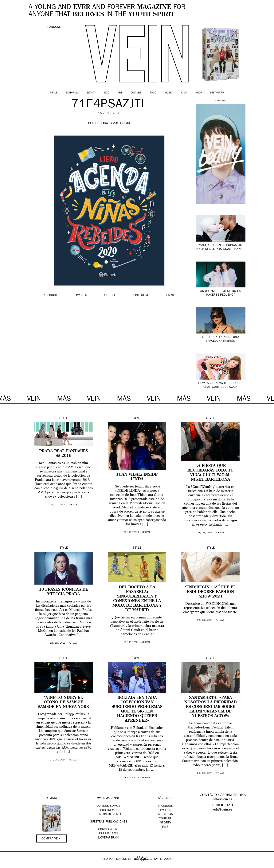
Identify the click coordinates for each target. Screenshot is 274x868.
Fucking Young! (109, 830)
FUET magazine (109, 834)
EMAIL (170, 295)
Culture (136, 93)
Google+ (7, 866)
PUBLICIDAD (108, 810)
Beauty (91, 93)
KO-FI (166, 827)
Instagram (217, 93)
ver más (73, 505)
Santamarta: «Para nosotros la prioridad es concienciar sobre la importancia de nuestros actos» (211, 707)
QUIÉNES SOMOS (108, 806)
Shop (199, 93)
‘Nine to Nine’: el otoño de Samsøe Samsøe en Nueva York (63, 702)
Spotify (166, 823)
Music (169, 93)
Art (120, 93)
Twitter (166, 810)
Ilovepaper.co (109, 838)
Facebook (166, 806)
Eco (107, 93)
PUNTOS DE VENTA (108, 815)
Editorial (72, 93)
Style (54, 93)
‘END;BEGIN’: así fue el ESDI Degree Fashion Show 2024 (210, 592)
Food (153, 93)
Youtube (166, 819)
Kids (184, 93)
